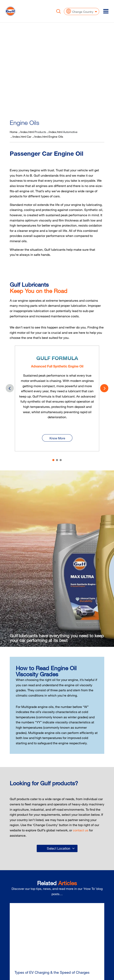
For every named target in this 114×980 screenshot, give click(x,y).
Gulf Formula (57, 359)
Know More (57, 433)
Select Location (59, 848)
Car (29, 137)
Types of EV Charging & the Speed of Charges (52, 972)
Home (14, 132)
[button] (53, 460)
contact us (81, 830)
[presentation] (104, 388)
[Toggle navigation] (106, 11)
